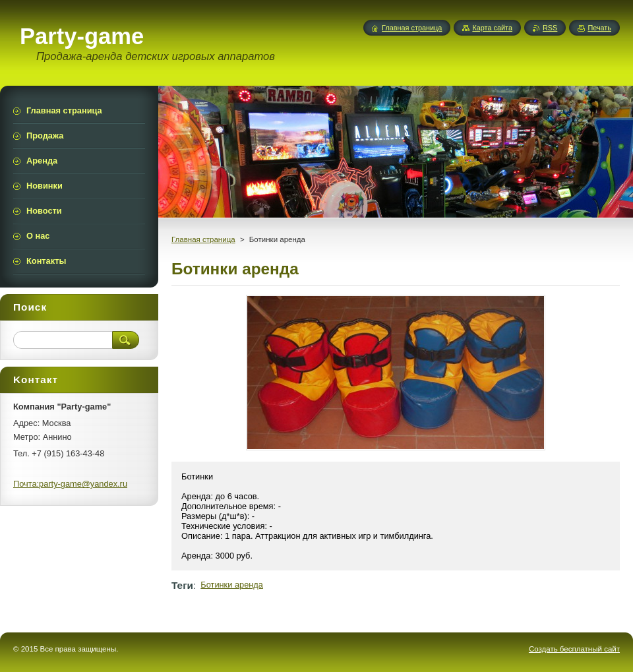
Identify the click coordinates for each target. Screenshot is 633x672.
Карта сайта (492, 28)
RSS (550, 28)
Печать (599, 28)
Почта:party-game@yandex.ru (70, 484)
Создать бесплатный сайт (574, 649)
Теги (182, 585)
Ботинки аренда (232, 585)
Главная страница (203, 239)
